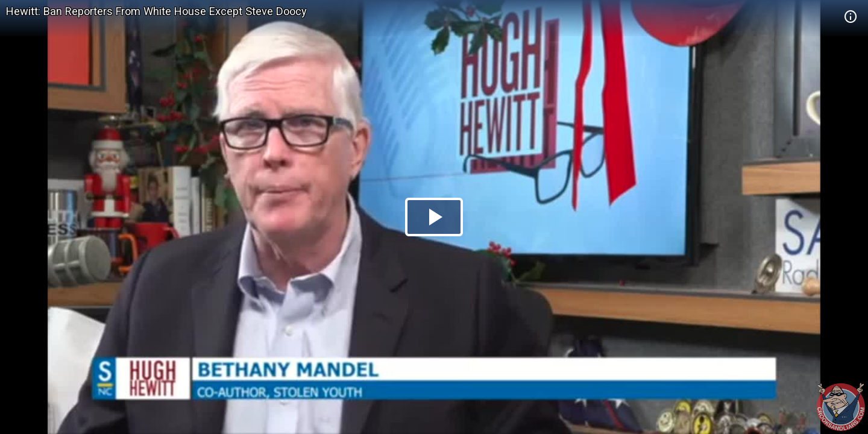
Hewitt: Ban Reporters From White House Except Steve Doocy (156, 11)
